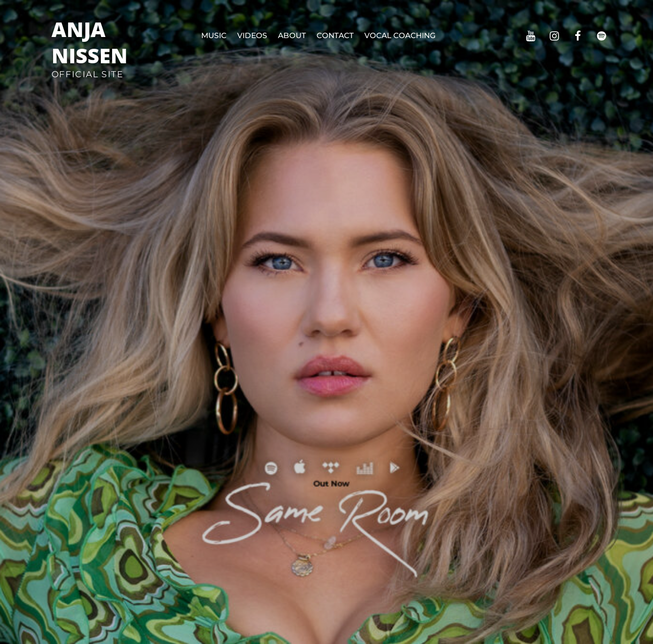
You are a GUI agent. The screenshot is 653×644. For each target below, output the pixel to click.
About (292, 35)
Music (214, 35)
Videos (252, 35)
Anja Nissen (90, 42)
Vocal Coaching (400, 35)
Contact (335, 35)
